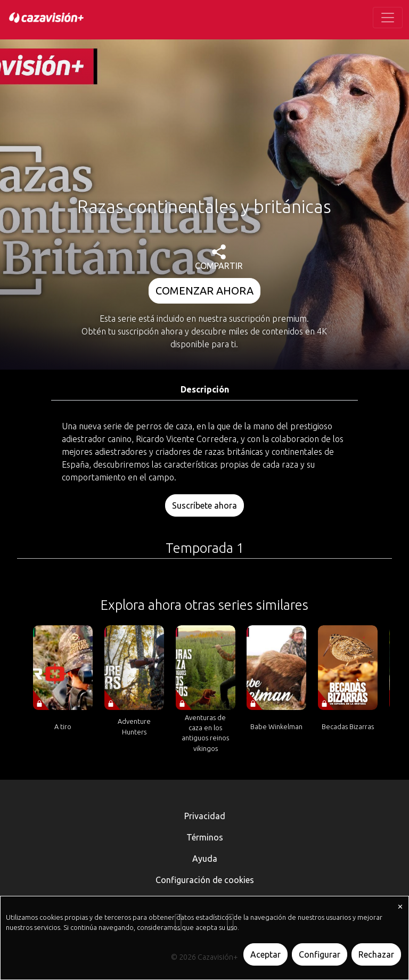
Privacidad (205, 816)
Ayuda (205, 859)
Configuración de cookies (205, 880)
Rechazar (376, 954)
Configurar (320, 954)
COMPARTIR (219, 258)
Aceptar (265, 954)
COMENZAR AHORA (204, 291)
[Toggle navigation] (388, 18)
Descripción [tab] (205, 389)
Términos (205, 837)
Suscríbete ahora (204, 505)
